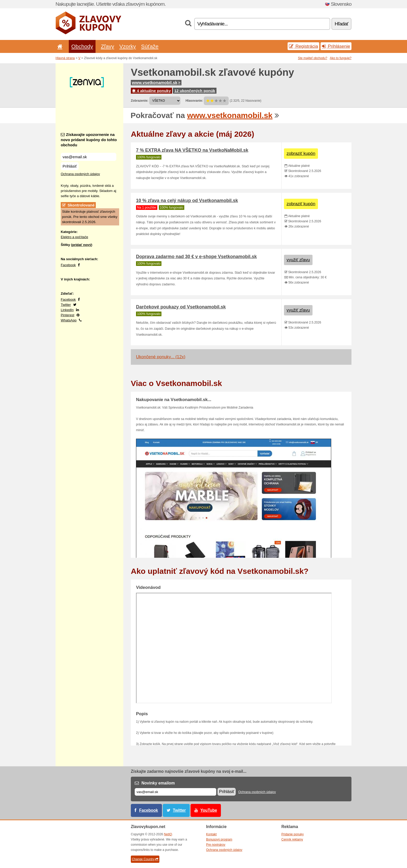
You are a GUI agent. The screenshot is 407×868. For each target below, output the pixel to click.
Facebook (68, 265)
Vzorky (128, 46)
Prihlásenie (336, 46)
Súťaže (150, 46)
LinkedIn (67, 310)
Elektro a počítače (74, 237)
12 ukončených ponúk (195, 91)
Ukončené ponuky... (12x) (161, 357)
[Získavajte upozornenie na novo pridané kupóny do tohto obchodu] (89, 157)
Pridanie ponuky (293, 834)
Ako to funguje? (341, 58)
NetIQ (168, 834)
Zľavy (107, 46)
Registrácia (303, 46)
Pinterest (67, 315)
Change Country (145, 859)
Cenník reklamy (292, 839)
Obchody (82, 46)
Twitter (66, 305)
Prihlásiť (70, 166)
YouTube (209, 810)
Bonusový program (219, 839)
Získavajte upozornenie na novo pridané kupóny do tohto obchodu (89, 140)
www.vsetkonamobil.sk (156, 83)
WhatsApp (69, 320)
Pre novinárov (216, 845)
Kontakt (211, 834)
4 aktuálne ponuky (151, 91)
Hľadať (341, 24)
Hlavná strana (65, 58)
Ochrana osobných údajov (80, 174)
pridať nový (82, 245)
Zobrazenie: (140, 101)
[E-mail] (175, 792)
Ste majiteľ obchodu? (313, 58)
